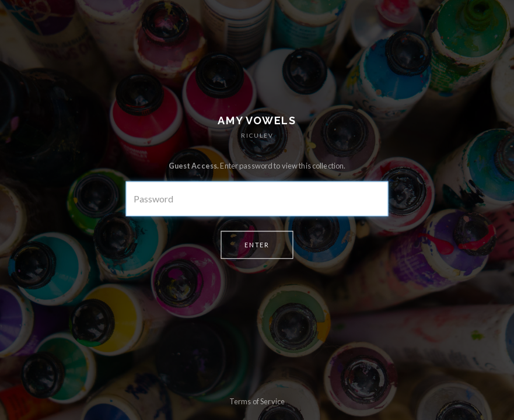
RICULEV (257, 135)
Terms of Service (257, 401)
